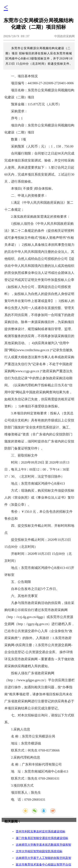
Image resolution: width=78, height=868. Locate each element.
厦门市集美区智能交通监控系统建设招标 (42, 838)
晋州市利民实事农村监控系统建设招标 (41, 832)
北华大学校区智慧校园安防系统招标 (39, 851)
